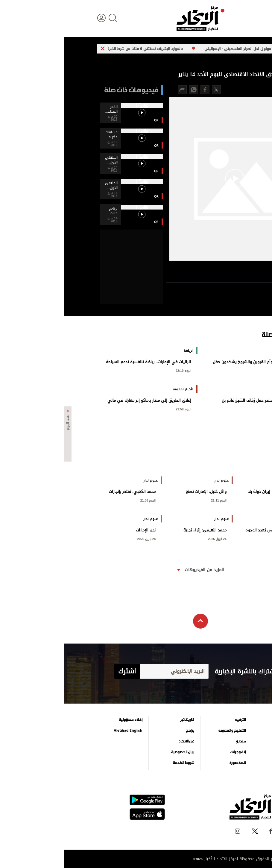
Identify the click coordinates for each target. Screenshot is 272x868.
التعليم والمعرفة (168, 731)
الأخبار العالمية (222, 731)
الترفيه (176, 720)
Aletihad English (64, 731)
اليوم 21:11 (154, 500)
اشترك (63, 671)
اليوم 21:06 (84, 500)
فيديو (176, 741)
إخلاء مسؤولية (66, 720)
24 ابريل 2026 (153, 538)
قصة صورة (173, 763)
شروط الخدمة (119, 763)
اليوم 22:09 (225, 409)
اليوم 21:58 (119, 409)
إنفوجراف (174, 752)
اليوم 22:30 (225, 370)
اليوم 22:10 (119, 370)
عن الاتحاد (122, 741)
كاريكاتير (123, 720)
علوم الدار (225, 720)
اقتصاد (228, 741)
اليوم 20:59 (225, 538)
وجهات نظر (224, 763)
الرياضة (228, 752)
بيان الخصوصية (118, 752)
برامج (126, 731)
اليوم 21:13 (225, 500)
